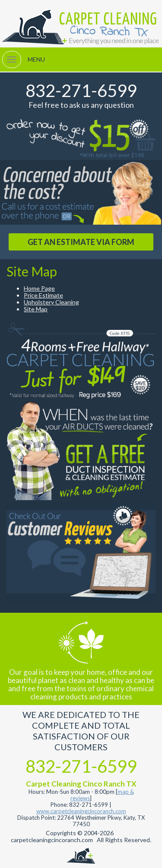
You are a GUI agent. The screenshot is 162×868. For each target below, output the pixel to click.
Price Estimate (43, 295)
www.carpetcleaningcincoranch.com (81, 811)
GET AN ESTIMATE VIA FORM (81, 242)
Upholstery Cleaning (51, 302)
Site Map (36, 309)
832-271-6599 (81, 91)
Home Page (39, 288)
